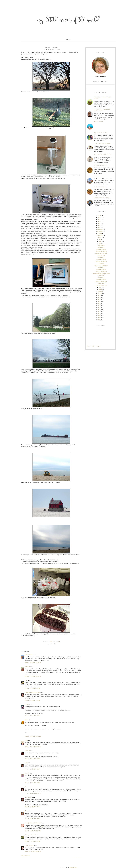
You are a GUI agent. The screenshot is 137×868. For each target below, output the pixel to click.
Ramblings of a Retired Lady (32, 692)
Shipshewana (101, 246)
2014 (99, 306)
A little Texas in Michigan (101, 254)
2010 (99, 314)
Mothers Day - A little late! (101, 266)
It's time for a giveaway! (103, 154)
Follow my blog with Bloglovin (94, 346)
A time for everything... (102, 198)
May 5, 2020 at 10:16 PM (33, 831)
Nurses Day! (101, 276)
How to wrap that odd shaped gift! (102, 110)
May (100, 244)
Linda (27, 704)
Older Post (25, 858)
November (100, 231)
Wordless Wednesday (101, 252)
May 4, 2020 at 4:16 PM (33, 769)
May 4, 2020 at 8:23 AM (33, 716)
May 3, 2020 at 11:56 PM (33, 676)
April (100, 288)
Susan (27, 787)
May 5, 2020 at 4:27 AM (33, 807)
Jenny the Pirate (29, 845)
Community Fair (99, 176)
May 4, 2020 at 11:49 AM (33, 736)
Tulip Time (101, 264)
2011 (99, 312)
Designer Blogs (73, 867)
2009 (99, 316)
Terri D (27, 773)
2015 (99, 304)
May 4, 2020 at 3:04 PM (33, 759)
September (100, 235)
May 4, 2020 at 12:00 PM (33, 747)
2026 (99, 215)
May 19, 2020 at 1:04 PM (33, 852)
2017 (99, 300)
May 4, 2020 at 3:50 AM (33, 688)
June (100, 242)
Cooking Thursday (101, 165)
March (100, 290)
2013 (99, 308)
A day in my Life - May (101, 286)
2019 (99, 296)
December (100, 229)
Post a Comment (25, 855)
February (100, 292)
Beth (26, 811)
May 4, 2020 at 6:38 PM (33, 783)
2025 (99, 217)
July (100, 240)
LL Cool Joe (28, 797)
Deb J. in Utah (29, 655)
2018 (99, 298)
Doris (27, 740)
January (100, 294)
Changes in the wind (30, 835)
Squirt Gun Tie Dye (101, 133)
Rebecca (27, 751)
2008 (99, 318)
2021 (99, 225)
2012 (99, 310)
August (100, 237)
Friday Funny (98, 122)
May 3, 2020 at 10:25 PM (33, 663)
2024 (99, 219)
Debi (26, 763)
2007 (99, 320)
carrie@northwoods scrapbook (33, 823)
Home (68, 40)
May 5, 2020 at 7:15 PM (33, 819)
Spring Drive (101, 284)
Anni (26, 680)
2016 (99, 302)
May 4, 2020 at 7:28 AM (33, 700)
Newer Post (77, 858)
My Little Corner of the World (69, 20)
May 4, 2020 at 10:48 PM (33, 793)
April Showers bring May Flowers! (101, 274)
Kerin (27, 720)
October (100, 233)
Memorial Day (101, 256)
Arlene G (27, 667)
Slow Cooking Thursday (103, 144)
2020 (99, 227)
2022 (99, 223)
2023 (99, 221)
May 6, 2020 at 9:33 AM (33, 841)
